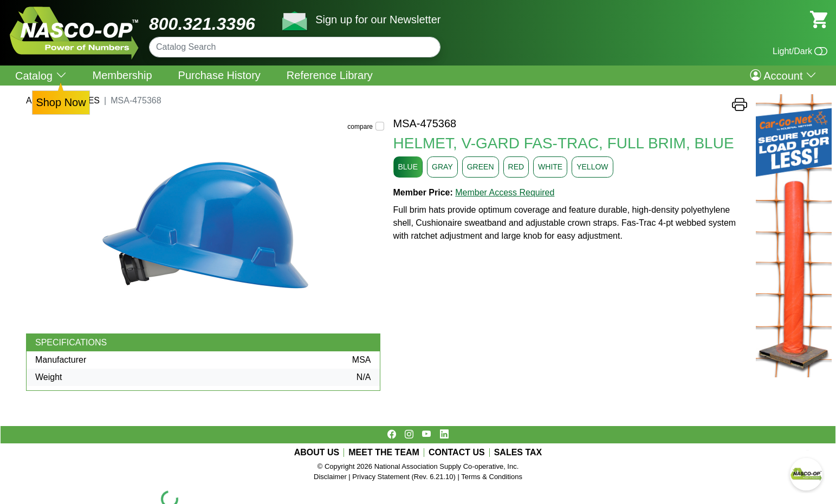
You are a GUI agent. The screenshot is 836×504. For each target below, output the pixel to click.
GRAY (442, 167)
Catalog (41, 76)
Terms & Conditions (492, 477)
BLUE (408, 167)
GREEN (481, 167)
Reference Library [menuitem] (330, 75)
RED (516, 167)
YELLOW (592, 167)
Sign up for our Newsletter (378, 19)
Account (783, 75)
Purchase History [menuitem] (219, 75)
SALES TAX (518, 453)
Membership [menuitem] (122, 75)
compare (360, 127)
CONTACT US (457, 453)
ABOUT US (317, 453)
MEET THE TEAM (384, 453)
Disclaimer (330, 477)
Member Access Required (505, 192)
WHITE (550, 167)
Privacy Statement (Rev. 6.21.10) (404, 477)
